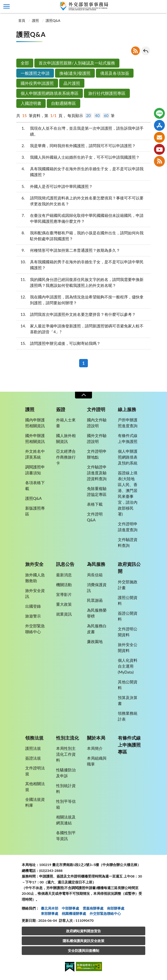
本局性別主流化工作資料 (66, 754)
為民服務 (96, 564)
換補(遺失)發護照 (75, 73)
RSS (135, 51)
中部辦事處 (70, 908)
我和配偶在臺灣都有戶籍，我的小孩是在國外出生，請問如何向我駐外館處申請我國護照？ (80, 236)
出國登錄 (33, 606)
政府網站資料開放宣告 (83, 931)
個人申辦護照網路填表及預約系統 (128, 457)
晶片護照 (72, 83)
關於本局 (96, 738)
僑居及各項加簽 (115, 73)
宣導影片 (64, 594)
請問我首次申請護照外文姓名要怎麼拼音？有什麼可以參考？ (76, 314)
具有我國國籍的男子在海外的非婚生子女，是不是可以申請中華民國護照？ (80, 265)
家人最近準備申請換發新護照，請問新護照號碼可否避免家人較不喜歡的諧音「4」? (80, 329)
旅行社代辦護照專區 (107, 93)
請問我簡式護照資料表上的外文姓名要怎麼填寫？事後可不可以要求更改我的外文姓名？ (80, 201)
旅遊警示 (33, 616)
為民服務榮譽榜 (97, 613)
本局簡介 (95, 748)
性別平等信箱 (66, 804)
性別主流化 (68, 738)
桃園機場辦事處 (74, 913)
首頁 (21, 20)
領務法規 (34, 738)
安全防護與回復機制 (83, 950)
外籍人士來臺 (66, 423)
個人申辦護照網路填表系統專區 (50, 93)
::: (2, 4)
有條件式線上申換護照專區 (129, 745)
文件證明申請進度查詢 (128, 527)
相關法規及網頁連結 (66, 820)
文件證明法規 (35, 771)
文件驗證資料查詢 (128, 542)
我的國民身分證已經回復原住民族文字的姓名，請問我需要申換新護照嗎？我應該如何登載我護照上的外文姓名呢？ (80, 282)
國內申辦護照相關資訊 (35, 423)
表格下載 (95, 504)
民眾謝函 (95, 600)
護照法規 (33, 748)
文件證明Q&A (95, 517)
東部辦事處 (50, 913)
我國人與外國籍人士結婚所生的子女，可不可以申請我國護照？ (78, 157)
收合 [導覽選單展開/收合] (83, 395)
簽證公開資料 (128, 616)
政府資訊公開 (129, 568)
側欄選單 (7, 6)
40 (97, 116)
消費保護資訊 (97, 588)
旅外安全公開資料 (128, 647)
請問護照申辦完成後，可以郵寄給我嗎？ (58, 343)
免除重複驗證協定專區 (97, 491)
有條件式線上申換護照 (128, 438)
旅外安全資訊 (35, 593)
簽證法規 (33, 758)
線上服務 (127, 409)
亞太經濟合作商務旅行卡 (66, 457)
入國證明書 (31, 103)
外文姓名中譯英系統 (35, 454)
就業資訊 (64, 614)
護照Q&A (53, 20)
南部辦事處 (116, 908)
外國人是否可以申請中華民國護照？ (54, 186)
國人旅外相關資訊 (66, 438)
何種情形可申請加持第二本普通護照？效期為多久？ (68, 250)
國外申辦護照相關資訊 (35, 438)
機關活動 (64, 585)
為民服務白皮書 (97, 629)
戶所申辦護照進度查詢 (128, 423)
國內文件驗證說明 (97, 423)
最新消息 (64, 575)
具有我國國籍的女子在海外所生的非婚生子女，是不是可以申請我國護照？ (80, 171)
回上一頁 (146, 51)
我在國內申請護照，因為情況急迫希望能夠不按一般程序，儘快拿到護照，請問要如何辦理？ (80, 300)
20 (88, 116)
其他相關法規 (35, 787)
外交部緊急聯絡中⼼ (105, 913)
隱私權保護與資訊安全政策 (83, 941)
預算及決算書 (128, 700)
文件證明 (96, 409)
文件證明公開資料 (128, 632)
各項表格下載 (35, 486)
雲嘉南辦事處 (93, 908)
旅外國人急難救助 (35, 578)
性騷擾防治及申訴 (66, 773)
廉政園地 (95, 641)
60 (106, 116)
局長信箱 (95, 575)
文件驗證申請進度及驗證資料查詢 (97, 473)
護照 (35, 20)
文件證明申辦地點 (97, 454)
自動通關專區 (63, 103)
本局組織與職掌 (97, 761)
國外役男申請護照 (37, 83)
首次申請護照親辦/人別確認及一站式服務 (77, 63)
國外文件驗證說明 (97, 438)
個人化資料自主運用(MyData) (128, 666)
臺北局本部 (50, 908)
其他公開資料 (128, 685)
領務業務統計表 (128, 716)
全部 (25, 63)
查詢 (160, 7)
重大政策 (64, 604)
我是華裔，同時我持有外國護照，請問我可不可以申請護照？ (76, 146)
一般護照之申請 (35, 73)
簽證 (61, 409)
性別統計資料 (66, 789)
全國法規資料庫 (35, 802)
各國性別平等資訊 (66, 836)
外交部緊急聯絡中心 (35, 629)
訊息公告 (65, 564)
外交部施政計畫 (128, 585)
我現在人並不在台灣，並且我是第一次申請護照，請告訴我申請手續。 (80, 131)
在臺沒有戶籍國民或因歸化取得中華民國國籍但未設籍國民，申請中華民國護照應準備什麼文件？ (80, 218)
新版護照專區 (35, 511)
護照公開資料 (128, 600)
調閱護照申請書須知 (35, 470)
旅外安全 (34, 564)
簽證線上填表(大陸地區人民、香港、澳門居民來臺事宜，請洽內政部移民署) (128, 493)
